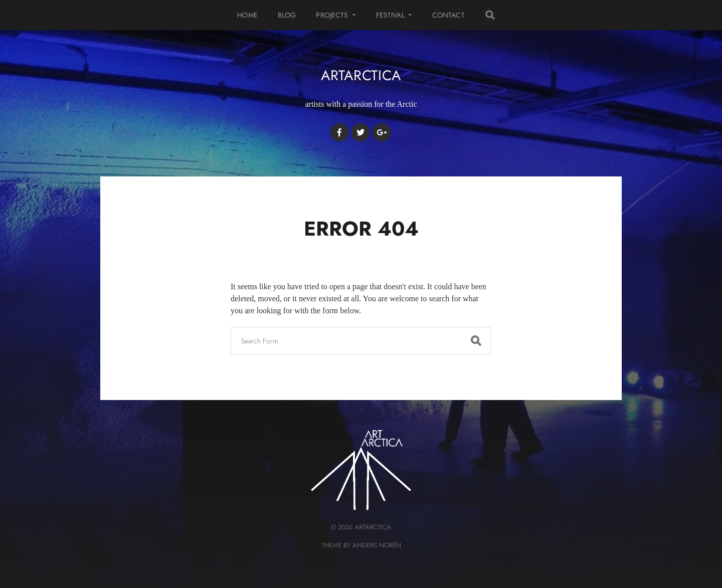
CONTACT (448, 15)
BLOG (287, 15)
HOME (247, 15)
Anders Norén (377, 545)
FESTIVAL (390, 15)
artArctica (361, 75)
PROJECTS (332, 15)
